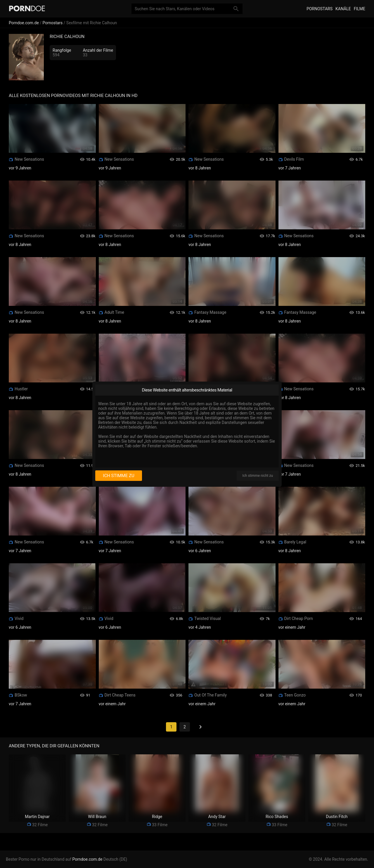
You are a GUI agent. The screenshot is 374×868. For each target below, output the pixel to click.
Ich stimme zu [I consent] (118, 476)
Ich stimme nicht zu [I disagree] (258, 476)
